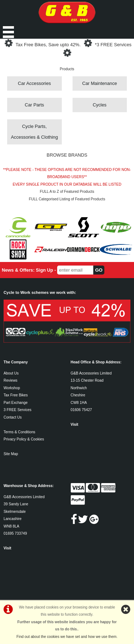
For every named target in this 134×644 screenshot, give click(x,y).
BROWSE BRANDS (67, 155)
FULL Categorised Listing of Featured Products (67, 199)
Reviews (11, 380)
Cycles (100, 105)
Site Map (11, 454)
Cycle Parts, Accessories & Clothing (34, 132)
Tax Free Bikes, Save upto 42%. (48, 45)
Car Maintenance (100, 83)
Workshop (12, 388)
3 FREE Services (18, 410)
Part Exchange (16, 403)
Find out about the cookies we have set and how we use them (66, 637)
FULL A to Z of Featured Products (67, 192)
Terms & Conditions (19, 432)
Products (67, 69)
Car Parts (34, 105)
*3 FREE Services (113, 45)
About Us (11, 373)
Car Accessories (34, 83)
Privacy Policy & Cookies (24, 439)
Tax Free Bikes (16, 395)
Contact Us (13, 417)
